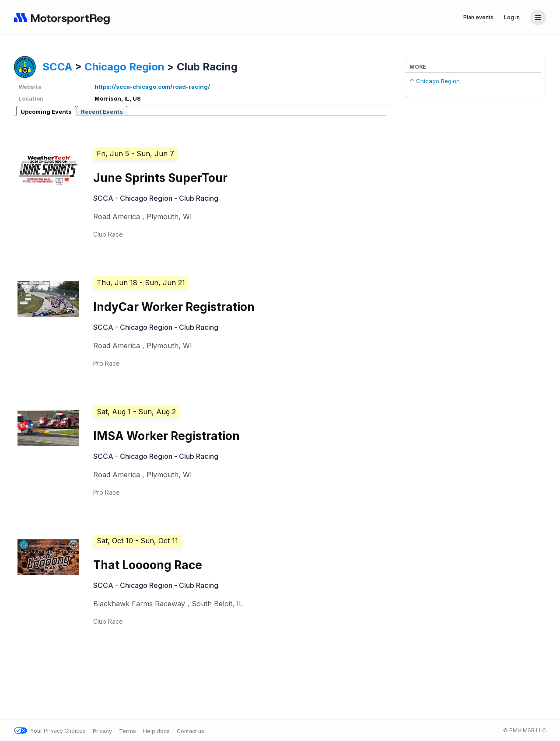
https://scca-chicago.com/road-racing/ (152, 87)
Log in (512, 17)
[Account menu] (538, 17)
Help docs (156, 731)
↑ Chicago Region (435, 81)
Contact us (191, 731)
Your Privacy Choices (50, 731)
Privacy (102, 731)
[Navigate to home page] (64, 17)
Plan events (478, 17)
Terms (128, 731)
